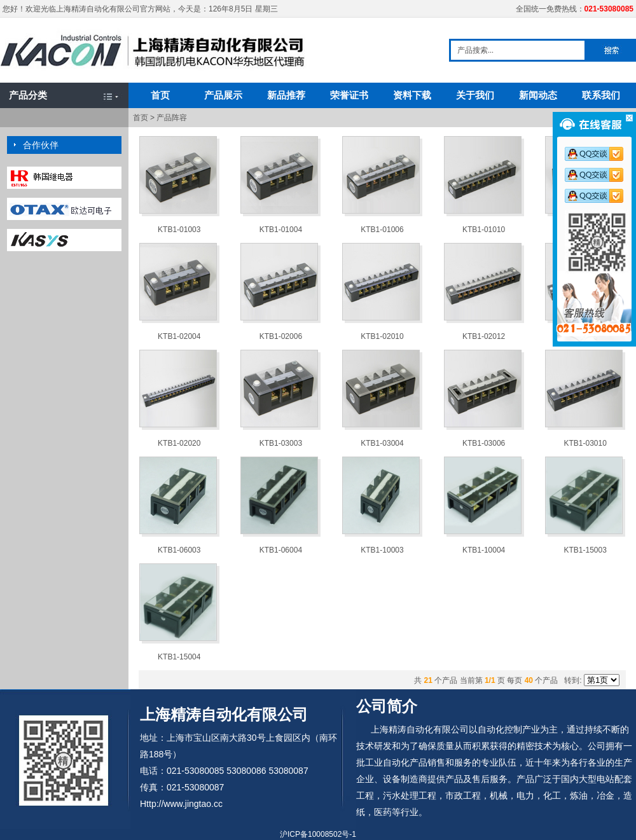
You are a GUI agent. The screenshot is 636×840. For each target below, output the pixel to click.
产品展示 (223, 95)
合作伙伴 (41, 145)
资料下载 (412, 95)
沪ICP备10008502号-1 (318, 834)
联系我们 (601, 95)
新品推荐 (286, 95)
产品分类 (28, 95)
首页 (160, 95)
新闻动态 (538, 95)
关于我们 (475, 95)
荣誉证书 (349, 95)
